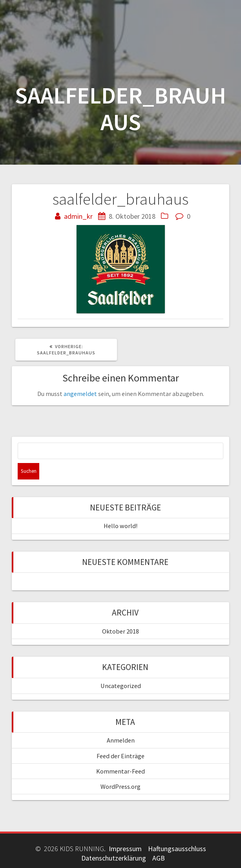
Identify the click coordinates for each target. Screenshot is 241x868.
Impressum (125, 849)
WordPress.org (120, 786)
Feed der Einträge (120, 756)
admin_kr (78, 216)
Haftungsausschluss (177, 849)
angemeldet (80, 394)
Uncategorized (121, 686)
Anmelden (121, 740)
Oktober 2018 (120, 631)
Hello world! (120, 526)
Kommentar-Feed (120, 771)
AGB (159, 858)
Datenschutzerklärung (114, 858)
